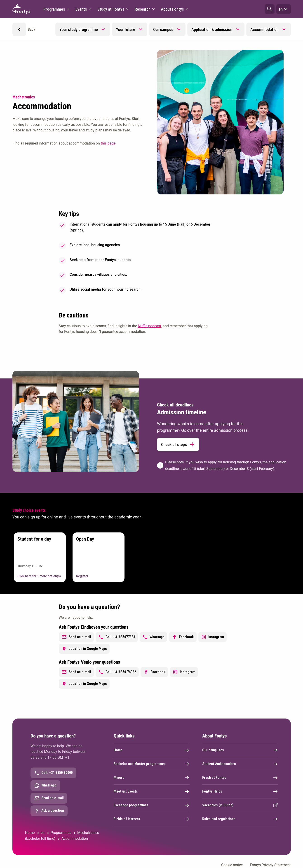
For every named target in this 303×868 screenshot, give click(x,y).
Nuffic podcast (149, 326)
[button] (270, 9)
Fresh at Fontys (240, 778)
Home (152, 750)
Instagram (213, 637)
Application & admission (212, 29)
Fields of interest (152, 819)
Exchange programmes (152, 805)
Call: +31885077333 (117, 637)
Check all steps (178, 444)
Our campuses (240, 750)
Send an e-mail (76, 637)
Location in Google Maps (84, 649)
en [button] (284, 9)
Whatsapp (153, 637)
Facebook (183, 637)
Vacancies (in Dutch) (240, 805)
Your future (126, 29)
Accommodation (264, 29)
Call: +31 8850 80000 (53, 773)
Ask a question (49, 811)
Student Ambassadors (240, 764)
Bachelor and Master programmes (152, 764)
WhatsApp (45, 786)
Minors (152, 778)
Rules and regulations (240, 819)
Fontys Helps (240, 791)
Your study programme (79, 29)
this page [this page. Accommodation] (108, 143)
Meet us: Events (152, 791)
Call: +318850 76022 (117, 672)
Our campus (163, 29)
